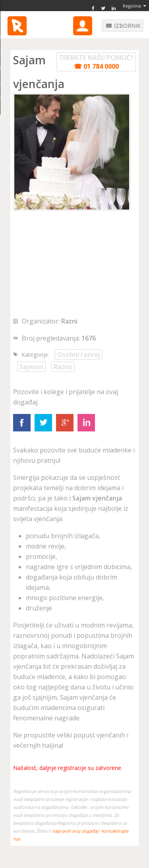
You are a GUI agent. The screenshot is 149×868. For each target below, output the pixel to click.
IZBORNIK (127, 26)
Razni (69, 321)
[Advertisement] (73, 264)
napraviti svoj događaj (75, 831)
